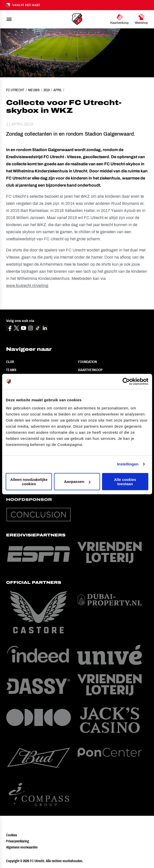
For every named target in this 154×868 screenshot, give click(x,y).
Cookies (12, 835)
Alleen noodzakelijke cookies (29, 481)
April (58, 90)
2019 (47, 90)
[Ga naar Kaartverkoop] (119, 19)
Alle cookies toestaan (125, 481)
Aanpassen (77, 482)
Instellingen (128, 464)
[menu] (9, 19)
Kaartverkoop (90, 370)
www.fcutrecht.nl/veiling (27, 286)
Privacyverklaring (18, 841)
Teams (11, 370)
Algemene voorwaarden (22, 847)
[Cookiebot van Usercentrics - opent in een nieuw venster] (126, 382)
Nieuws (34, 90)
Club (10, 362)
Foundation (87, 362)
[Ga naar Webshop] (141, 19)
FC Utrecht (15, 90)
